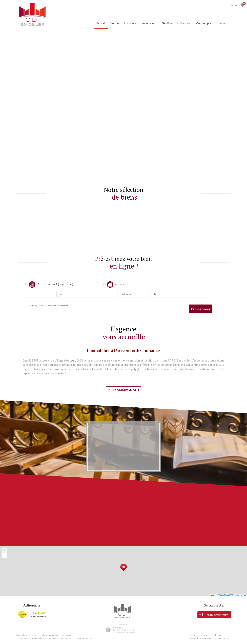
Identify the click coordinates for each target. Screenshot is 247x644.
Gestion (167, 23)
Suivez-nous (149, 23)
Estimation (184, 23)
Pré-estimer (201, 309)
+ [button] (5, 551)
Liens (62, 638)
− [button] (5, 556)
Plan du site (22, 638)
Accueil (101, 23)
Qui (124, 390)
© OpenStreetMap (238, 595)
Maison (116, 285)
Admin (69, 638)
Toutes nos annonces (82, 638)
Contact (222, 23)
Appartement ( (42, 285)
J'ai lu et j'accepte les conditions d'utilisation (48, 306)
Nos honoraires (52, 638)
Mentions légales (36, 638)
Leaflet (214, 595)
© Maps (224, 595)
